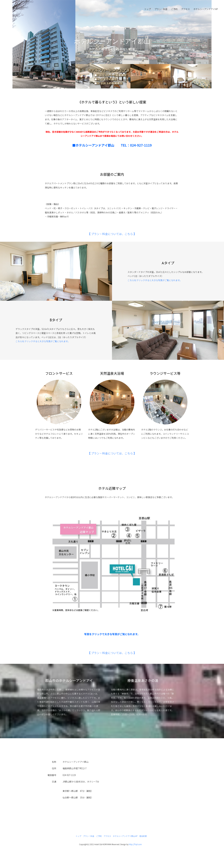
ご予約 (174, 9)
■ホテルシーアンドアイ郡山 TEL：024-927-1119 (112, 145)
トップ (148, 9)
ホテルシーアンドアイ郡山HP (125, 836)
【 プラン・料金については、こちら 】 (112, 234)
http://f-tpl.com (135, 844)
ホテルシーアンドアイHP (206, 9)
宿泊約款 (143, 836)
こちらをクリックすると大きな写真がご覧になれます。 (155, 280)
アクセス (185, 9)
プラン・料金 (161, 9)
